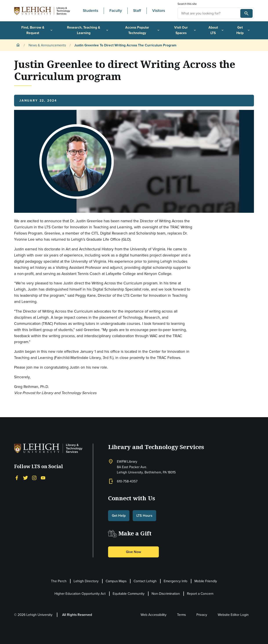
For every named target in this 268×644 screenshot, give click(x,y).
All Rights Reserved (77, 615)
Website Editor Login (233, 615)
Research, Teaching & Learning (88, 30)
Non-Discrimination (166, 594)
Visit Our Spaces (185, 30)
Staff (137, 11)
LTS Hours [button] (144, 516)
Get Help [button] (119, 516)
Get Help (243, 30)
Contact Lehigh (145, 581)
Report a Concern (200, 594)
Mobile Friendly (206, 581)
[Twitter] (25, 477)
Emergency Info (176, 581)
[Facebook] (17, 477)
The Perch (59, 581)
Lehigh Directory (86, 581)
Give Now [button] (133, 552)
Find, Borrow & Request (37, 30)
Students (91, 11)
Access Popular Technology (143, 30)
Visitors (159, 11)
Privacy (202, 615)
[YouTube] (43, 477)
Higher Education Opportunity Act (80, 594)
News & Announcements (47, 45)
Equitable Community (129, 594)
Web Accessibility (154, 615)
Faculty (116, 11)
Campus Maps (116, 581)
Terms (181, 615)
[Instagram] (34, 477)
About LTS (216, 30)
